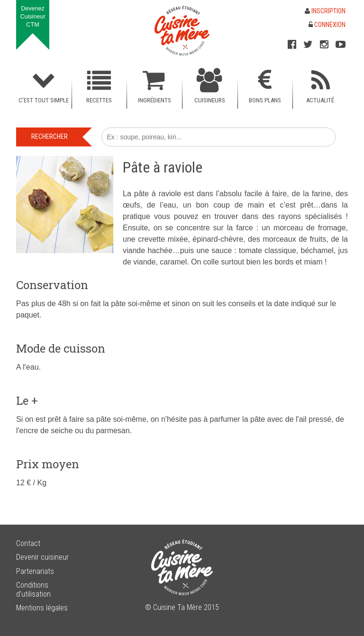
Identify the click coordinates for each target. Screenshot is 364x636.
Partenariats (35, 571)
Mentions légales (42, 608)
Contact (28, 543)
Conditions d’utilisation (33, 590)
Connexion (327, 25)
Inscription (325, 11)
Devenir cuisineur (42, 557)
